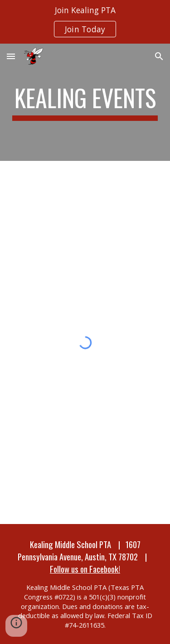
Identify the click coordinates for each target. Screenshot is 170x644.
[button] (11, 56)
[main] (85, 102)
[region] (85, 22)
